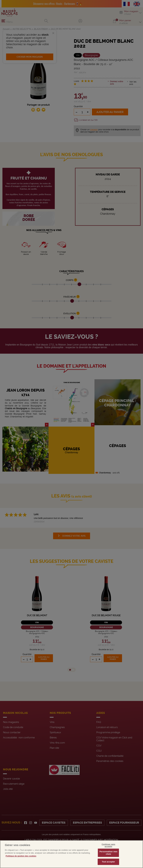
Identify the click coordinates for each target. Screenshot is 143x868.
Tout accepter (108, 862)
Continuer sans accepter (108, 845)
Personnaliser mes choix (108, 853)
